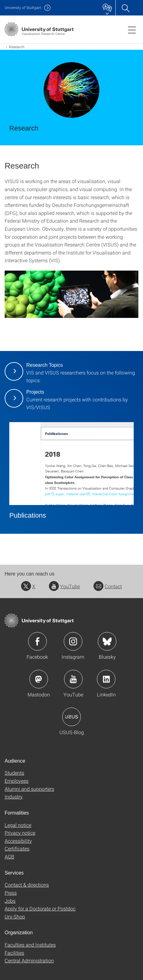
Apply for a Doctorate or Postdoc (40, 908)
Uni (23, 8)
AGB (9, 856)
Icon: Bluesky (107, 641)
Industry (14, 796)
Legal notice (18, 825)
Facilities (14, 953)
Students (14, 773)
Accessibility (18, 841)
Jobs (10, 901)
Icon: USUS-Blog (71, 717)
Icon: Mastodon (39, 679)
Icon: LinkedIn (106, 679)
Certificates (17, 848)
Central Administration (29, 960)
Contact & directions (27, 885)
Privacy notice (20, 833)
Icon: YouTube (73, 679)
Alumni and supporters (29, 789)
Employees (17, 781)
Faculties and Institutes (30, 945)
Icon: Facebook (37, 641)
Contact (108, 586)
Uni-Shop (15, 916)
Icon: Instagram (73, 641)
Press (11, 893)
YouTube (64, 586)
